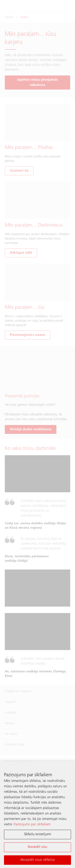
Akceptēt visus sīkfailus (37, 861)
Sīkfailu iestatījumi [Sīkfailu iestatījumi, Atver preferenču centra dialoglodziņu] (38, 835)
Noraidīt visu (37, 848)
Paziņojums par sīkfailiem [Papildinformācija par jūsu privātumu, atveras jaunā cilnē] (32, 825)
